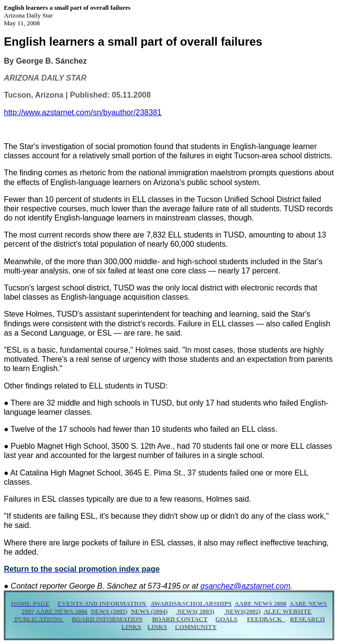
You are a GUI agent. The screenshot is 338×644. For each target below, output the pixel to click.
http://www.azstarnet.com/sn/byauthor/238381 (83, 112)
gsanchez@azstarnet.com (245, 586)
